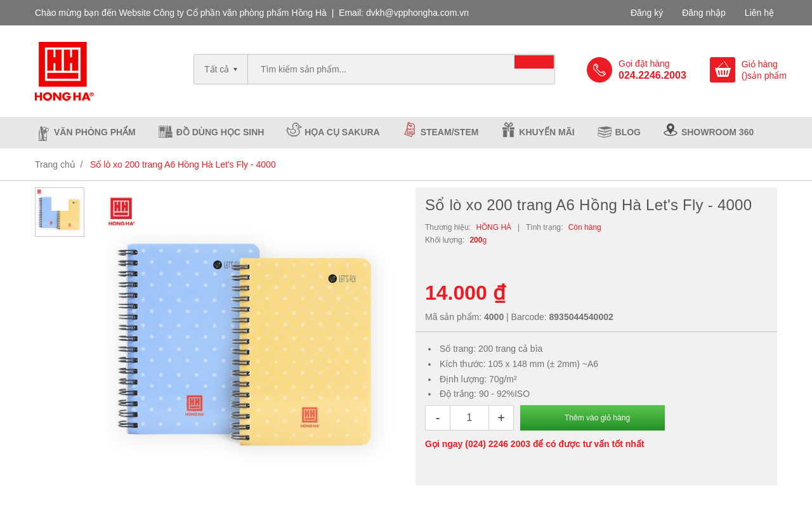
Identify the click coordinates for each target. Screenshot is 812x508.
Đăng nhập (704, 13)
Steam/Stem (450, 132)
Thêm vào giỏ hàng (597, 418)
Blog (628, 132)
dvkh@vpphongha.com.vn (417, 13)
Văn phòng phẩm (95, 132)
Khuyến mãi (547, 132)
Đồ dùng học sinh (220, 132)
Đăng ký (647, 13)
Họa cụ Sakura (342, 132)
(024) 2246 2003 (498, 444)
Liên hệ (759, 13)
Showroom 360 (717, 132)
